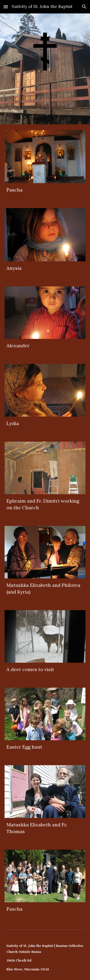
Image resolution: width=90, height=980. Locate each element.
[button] (6, 7)
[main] (45, 190)
